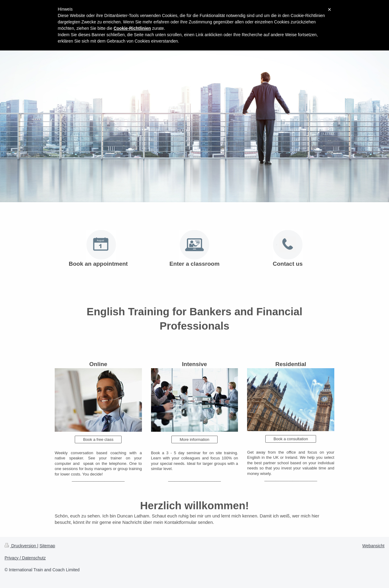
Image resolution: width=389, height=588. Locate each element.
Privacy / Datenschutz (25, 558)
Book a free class (98, 439)
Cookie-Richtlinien (132, 28)
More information (194, 439)
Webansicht (373, 546)
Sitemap (47, 546)
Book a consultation (291, 439)
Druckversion (21, 546)
